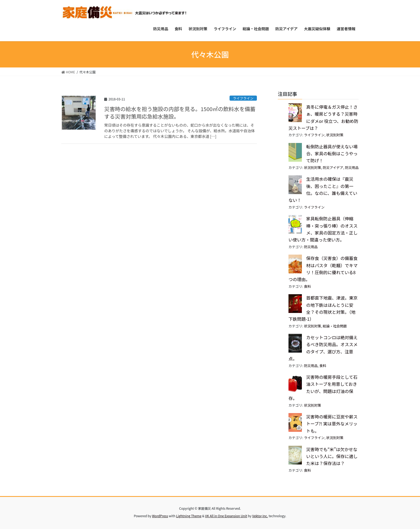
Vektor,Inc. (260, 516)
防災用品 (352, 167)
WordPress (160, 516)
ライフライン (243, 98)
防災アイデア (333, 167)
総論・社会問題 (335, 326)
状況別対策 (335, 135)
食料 (307, 286)
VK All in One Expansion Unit (226, 516)
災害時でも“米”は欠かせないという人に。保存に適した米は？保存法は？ (332, 456)
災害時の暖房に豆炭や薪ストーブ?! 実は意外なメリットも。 (332, 424)
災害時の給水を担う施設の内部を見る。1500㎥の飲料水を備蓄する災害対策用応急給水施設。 (180, 113)
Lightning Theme (189, 516)
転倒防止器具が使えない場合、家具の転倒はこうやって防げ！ (332, 154)
